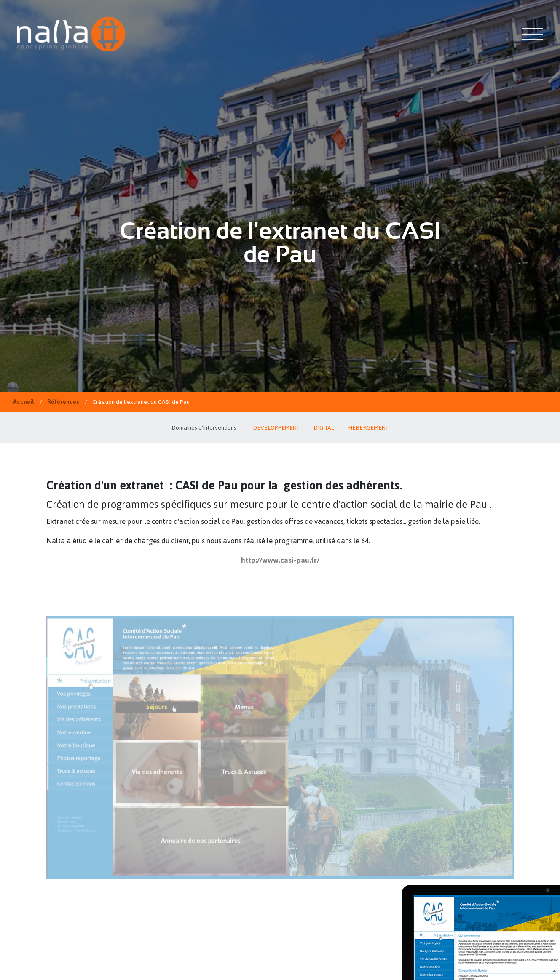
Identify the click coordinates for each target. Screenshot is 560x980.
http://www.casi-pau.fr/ (280, 560)
